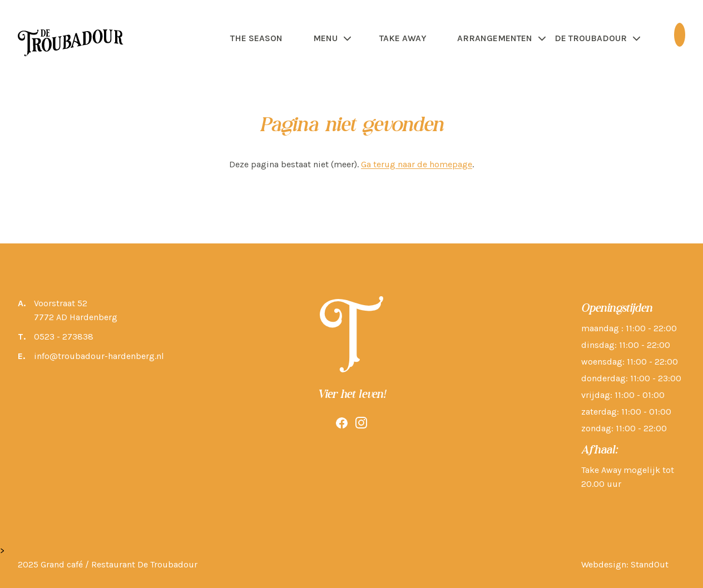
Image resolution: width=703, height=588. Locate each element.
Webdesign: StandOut (625, 564)
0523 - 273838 (64, 337)
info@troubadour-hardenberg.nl (99, 356)
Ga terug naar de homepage (417, 164)
